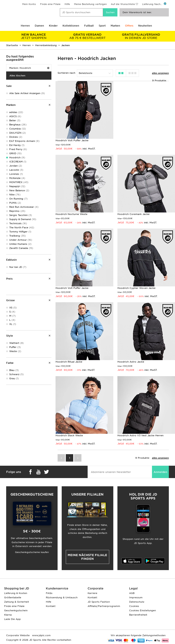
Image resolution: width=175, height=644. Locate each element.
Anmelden (160, 472)
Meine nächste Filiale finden (87, 557)
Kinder (53, 26)
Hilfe (67, 4)
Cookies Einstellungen (143, 610)
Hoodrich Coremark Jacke (133, 214)
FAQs (49, 593)
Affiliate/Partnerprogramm (104, 606)
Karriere (92, 593)
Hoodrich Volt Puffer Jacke (72, 140)
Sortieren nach (66, 73)
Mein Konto (29, 4)
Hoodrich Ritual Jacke (69, 362)
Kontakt (51, 606)
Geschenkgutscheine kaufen (32, 552)
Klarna (8, 615)
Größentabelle (13, 597)
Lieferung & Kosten (16, 593)
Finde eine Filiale (50, 4)
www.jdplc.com (41, 635)
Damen (39, 26)
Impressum (136, 597)
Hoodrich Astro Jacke (131, 362)
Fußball (89, 26)
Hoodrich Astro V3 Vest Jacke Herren (140, 435)
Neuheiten (145, 26)
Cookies (134, 606)
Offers (129, 26)
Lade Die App (12, 619)
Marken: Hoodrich (29, 68)
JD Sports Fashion (99, 602)
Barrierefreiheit (138, 615)
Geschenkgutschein (16, 610)
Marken (115, 26)
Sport (102, 26)
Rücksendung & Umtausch (62, 597)
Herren (25, 26)
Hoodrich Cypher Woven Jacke (136, 288)
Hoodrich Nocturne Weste (71, 214)
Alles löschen (17, 76)
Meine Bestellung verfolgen (90, 4)
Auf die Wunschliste (123, 4)
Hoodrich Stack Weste (69, 435)
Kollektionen (71, 26)
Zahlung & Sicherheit (17, 602)
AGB (132, 593)
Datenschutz (137, 602)
